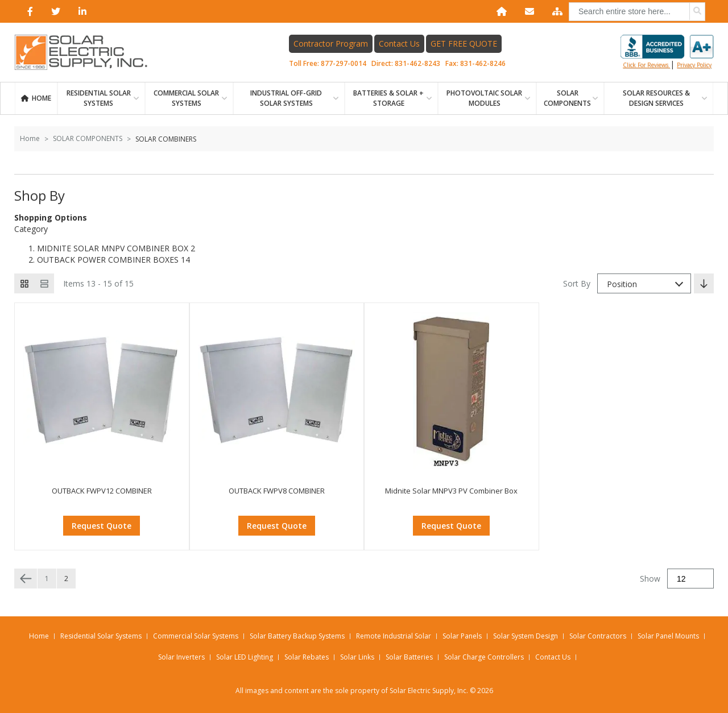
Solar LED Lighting (245, 657)
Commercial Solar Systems (186, 98)
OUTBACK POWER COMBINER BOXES (108, 260)
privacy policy (694, 65)
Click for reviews (667, 52)
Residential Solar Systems (101, 636)
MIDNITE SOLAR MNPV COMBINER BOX (113, 248)
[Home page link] (87, 52)
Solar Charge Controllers (484, 657)
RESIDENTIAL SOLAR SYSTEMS (99, 98)
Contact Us (399, 43)
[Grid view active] (24, 283)
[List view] (44, 283)
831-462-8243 (417, 63)
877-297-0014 (344, 63)
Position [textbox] (622, 284)
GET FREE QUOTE (464, 43)
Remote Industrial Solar (394, 636)
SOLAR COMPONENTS (567, 98)
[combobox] (637, 12)
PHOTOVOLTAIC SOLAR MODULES (484, 98)
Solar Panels (462, 636)
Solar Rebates (307, 657)
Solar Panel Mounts (668, 636)
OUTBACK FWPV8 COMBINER (277, 491)
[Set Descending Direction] (704, 283)
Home (42, 98)
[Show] (690, 579)
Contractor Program (331, 43)
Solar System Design (526, 636)
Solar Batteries (409, 657)
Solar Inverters (181, 657)
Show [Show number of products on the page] (650, 579)
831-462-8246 (483, 63)
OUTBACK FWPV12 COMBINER (102, 491)
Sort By (577, 283)
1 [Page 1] (47, 579)
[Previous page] (26, 579)
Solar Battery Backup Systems (297, 636)
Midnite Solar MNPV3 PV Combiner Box (451, 491)
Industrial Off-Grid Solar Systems (286, 98)
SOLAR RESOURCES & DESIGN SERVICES (656, 98)
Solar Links (357, 657)
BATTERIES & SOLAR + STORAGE (388, 98)
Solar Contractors (598, 636)
